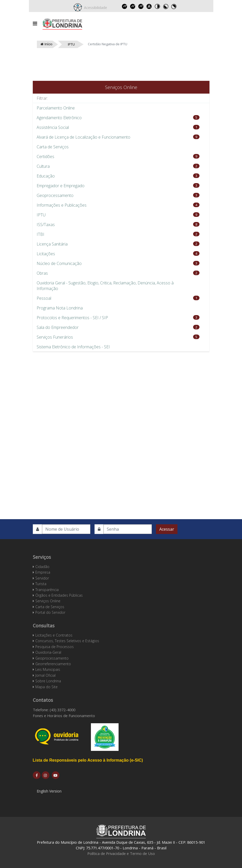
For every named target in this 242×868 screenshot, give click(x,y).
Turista (41, 584)
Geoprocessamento (52, 658)
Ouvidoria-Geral (48, 652)
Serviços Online (48, 601)
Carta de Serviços (53, 147)
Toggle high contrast (157, 6)
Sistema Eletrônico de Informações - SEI (73, 347)
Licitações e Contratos (54, 635)
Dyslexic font (149, 6)
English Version (49, 791)
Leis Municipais (48, 669)
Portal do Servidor (50, 612)
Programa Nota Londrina (60, 308)
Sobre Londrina (48, 681)
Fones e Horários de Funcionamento (64, 716)
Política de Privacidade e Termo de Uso (121, 853)
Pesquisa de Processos (55, 647)
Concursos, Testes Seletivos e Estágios (67, 641)
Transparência (47, 590)
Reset (141, 6)
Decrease (133, 6)
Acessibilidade (94, 8)
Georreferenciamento (53, 664)
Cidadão (42, 567)
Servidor (42, 578)
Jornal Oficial (45, 675)
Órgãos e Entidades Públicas (59, 595)
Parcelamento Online (56, 108)
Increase (124, 6)
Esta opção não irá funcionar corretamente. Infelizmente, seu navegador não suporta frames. (121, 423)
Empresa (43, 572)
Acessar (167, 529)
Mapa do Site (46, 687)
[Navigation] (35, 24)
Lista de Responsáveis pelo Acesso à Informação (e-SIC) (88, 760)
